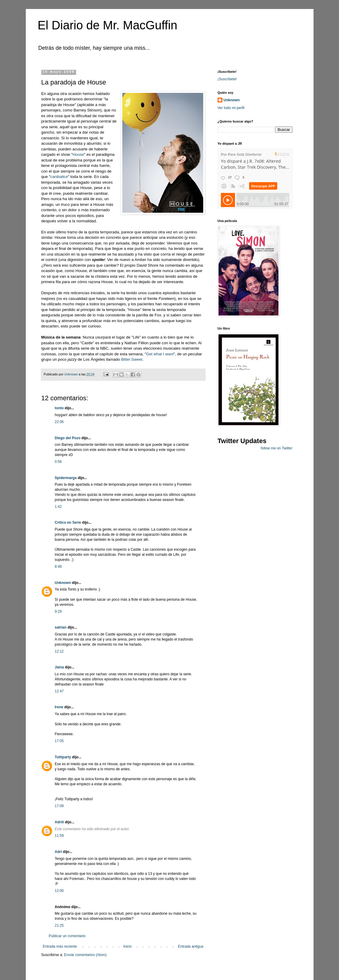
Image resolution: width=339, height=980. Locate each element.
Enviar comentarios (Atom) (85, 955)
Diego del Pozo (68, 438)
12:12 (59, 651)
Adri (58, 852)
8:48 (58, 567)
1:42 (58, 507)
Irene (59, 707)
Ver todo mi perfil (231, 108)
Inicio (127, 946)
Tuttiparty (63, 757)
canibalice (59, 177)
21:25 (59, 925)
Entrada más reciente (60, 946)
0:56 (58, 462)
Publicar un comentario (67, 936)
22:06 (59, 422)
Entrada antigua (191, 946)
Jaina (59, 667)
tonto (59, 408)
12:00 (59, 891)
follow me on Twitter (277, 448)
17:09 (59, 806)
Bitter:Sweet (132, 359)
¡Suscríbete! (227, 79)
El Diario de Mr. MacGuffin (108, 25)
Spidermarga (66, 478)
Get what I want (160, 354)
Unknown (63, 583)
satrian (61, 627)
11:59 (59, 836)
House (78, 154)
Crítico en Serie (68, 523)
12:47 (59, 691)
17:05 (59, 741)
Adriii (59, 822)
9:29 (58, 611)
